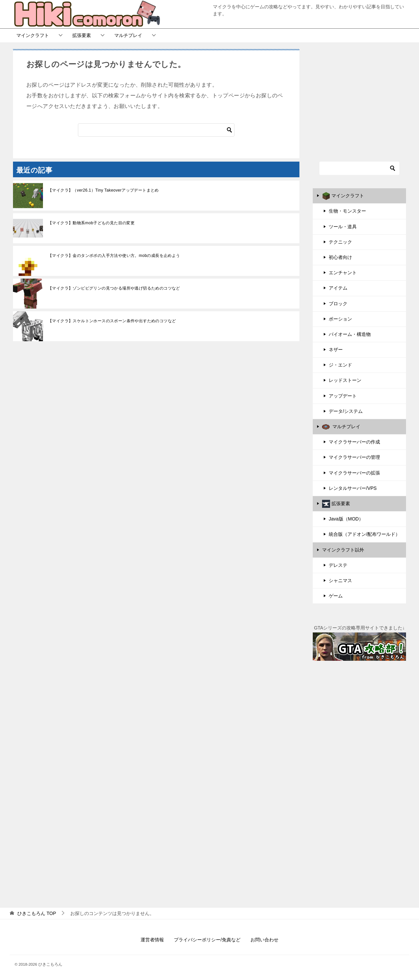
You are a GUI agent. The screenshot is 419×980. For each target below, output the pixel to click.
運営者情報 (152, 940)
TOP (37, 913)
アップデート (343, 396)
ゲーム (336, 596)
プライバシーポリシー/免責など (207, 940)
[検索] (156, 130)
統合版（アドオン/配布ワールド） (364, 534)
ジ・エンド (340, 365)
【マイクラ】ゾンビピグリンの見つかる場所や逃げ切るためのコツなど (114, 288)
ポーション (340, 319)
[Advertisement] (359, 97)
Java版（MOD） (346, 519)
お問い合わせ (264, 940)
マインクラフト (33, 35)
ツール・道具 (343, 227)
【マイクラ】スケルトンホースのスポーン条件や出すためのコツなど (112, 321)
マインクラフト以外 (343, 550)
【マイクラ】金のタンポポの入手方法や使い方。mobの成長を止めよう (114, 256)
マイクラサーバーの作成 (354, 442)
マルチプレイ (128, 35)
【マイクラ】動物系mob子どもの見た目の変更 (91, 223)
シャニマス (340, 580)
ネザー (336, 350)
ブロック (338, 304)
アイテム (338, 288)
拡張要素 (82, 35)
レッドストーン (345, 380)
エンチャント (343, 273)
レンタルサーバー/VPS (353, 488)
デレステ (338, 565)
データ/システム (346, 411)
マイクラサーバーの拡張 (354, 473)
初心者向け (340, 257)
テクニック (340, 242)
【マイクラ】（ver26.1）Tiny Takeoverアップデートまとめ (103, 190)
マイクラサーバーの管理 (354, 457)
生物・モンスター (347, 211)
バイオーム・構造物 (350, 334)
